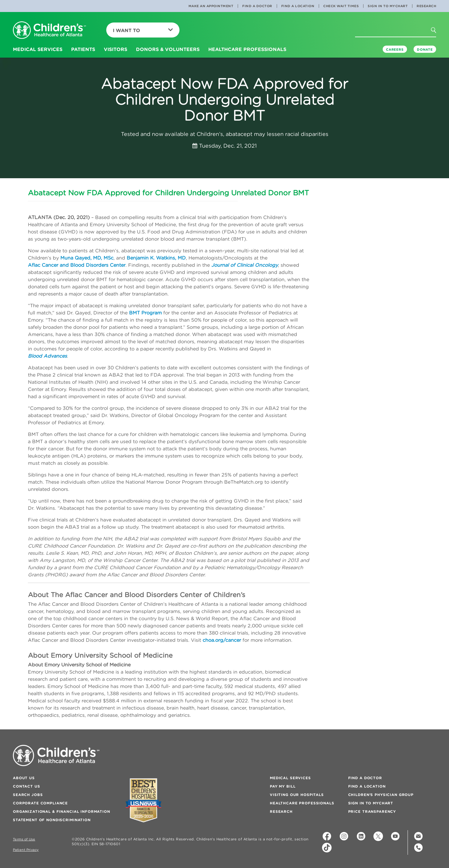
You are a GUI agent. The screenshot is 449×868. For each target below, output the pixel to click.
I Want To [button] (143, 30)
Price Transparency (372, 811)
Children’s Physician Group (381, 795)
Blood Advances (47, 356)
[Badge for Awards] (143, 800)
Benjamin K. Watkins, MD (156, 258)
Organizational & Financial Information (62, 811)
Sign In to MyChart (388, 6)
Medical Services (290, 778)
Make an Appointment (211, 6)
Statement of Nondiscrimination (52, 820)
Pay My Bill (283, 786)
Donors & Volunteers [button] (168, 49)
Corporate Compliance (40, 803)
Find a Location (298, 6)
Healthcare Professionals (302, 803)
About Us (24, 778)
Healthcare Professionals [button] (247, 49)
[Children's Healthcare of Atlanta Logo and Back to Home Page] (50, 30)
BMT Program (145, 313)
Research (426, 6)
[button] (437, 32)
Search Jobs (28, 795)
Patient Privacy (26, 850)
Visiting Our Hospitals (297, 795)
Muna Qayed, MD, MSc (87, 258)
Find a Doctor (257, 6)
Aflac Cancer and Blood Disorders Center (77, 265)
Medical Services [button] (38, 49)
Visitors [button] (116, 49)
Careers (395, 50)
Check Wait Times (341, 6)
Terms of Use (24, 839)
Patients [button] (83, 49)
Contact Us (27, 786)
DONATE (425, 50)
